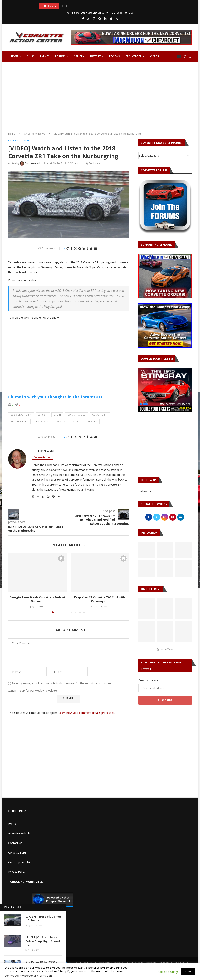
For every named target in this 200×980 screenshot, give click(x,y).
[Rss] (117, 19)
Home (15, 56)
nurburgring (41, 421)
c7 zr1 (57, 415)
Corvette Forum (18, 852)
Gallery (79, 56)
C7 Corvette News (34, 134)
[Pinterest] (100, 19)
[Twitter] (88, 19)
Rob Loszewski (43, 451)
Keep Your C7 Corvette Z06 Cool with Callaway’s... (100, 599)
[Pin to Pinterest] (80, 249)
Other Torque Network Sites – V (87, 13)
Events (45, 56)
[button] (62, 6)
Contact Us (15, 843)
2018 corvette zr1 (21, 415)
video (76, 421)
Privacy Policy (17, 872)
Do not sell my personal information (28, 976)
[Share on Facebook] (72, 249)
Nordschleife (19, 421)
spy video (61, 421)
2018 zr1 (43, 415)
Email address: (149, 680)
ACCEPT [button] (188, 971)
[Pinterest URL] (147, 609)
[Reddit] (111, 19)
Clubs (31, 56)
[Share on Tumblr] (87, 249)
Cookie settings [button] (168, 972)
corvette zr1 (100, 415)
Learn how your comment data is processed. (87, 713)
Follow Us (145, 491)
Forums (60, 56)
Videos (154, 56)
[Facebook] (83, 19)
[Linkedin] (105, 19)
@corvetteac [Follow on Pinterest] (165, 649)
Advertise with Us (19, 833)
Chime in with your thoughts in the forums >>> (55, 397)
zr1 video (92, 421)
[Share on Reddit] (91, 249)
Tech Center (133, 56)
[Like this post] (68, 249)
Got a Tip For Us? (122, 13)
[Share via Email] (96, 249)
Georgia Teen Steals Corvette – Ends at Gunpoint (37, 599)
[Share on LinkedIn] (84, 249)
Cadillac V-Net (17, 914)
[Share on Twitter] (75, 249)
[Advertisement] (100, 96)
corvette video (77, 415)
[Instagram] (94, 19)
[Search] (185, 57)
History (96, 56)
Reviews (114, 56)
